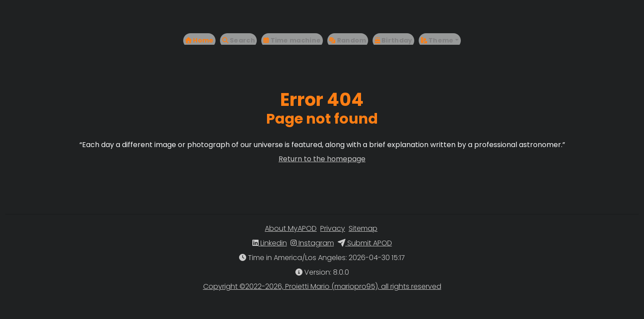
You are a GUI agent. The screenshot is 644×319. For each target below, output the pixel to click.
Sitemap (363, 228)
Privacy (333, 228)
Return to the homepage (322, 159)
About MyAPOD (291, 228)
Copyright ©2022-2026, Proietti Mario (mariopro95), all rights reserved (322, 286)
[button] (452, 24)
